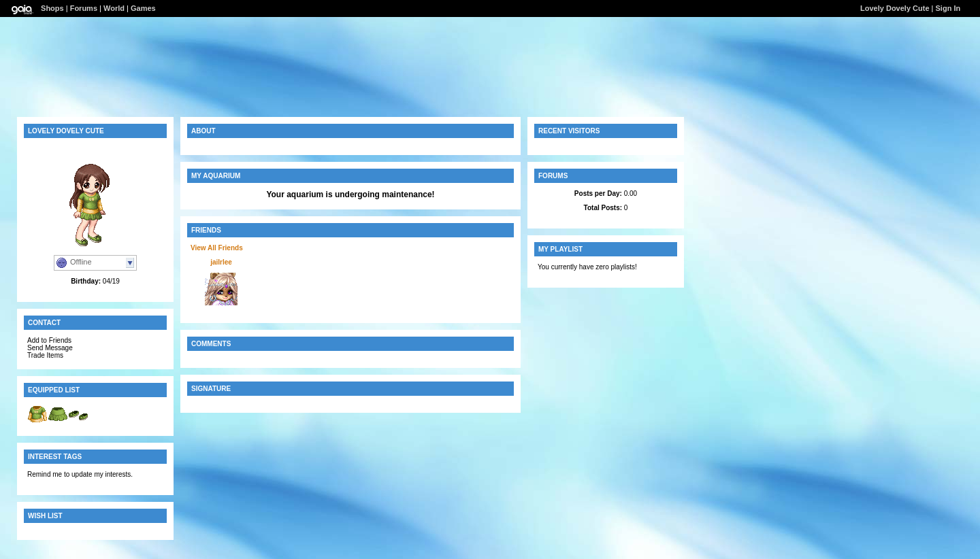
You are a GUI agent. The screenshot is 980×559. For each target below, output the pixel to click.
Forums (84, 8)
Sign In (948, 8)
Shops (52, 8)
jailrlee (221, 262)
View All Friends (217, 248)
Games (143, 8)
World (114, 8)
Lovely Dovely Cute (895, 8)
